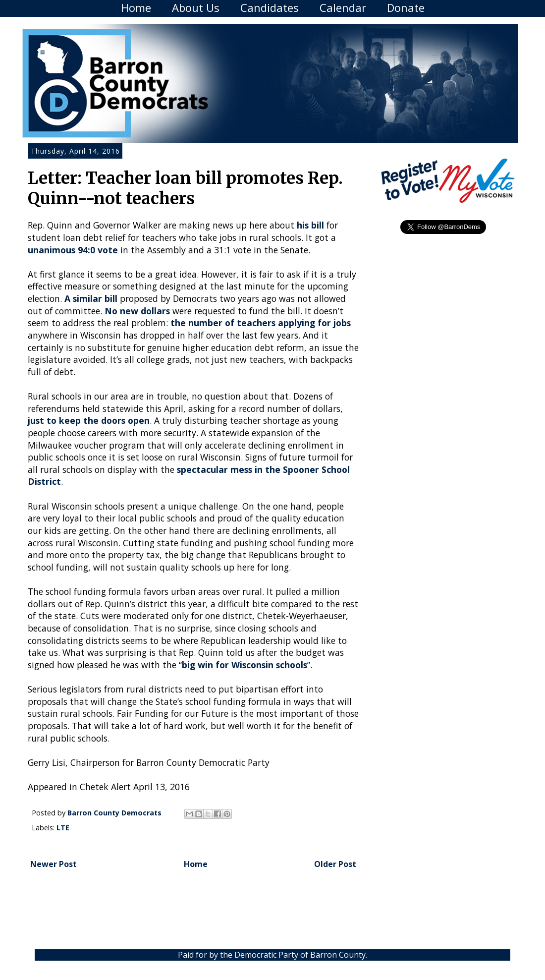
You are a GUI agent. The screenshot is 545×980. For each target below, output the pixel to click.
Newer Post (54, 864)
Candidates (270, 7)
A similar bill (91, 298)
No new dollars (137, 311)
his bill (310, 225)
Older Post (335, 864)
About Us (196, 7)
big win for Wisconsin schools (245, 665)
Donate (406, 7)
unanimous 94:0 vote (73, 250)
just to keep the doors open (89, 420)
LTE (63, 828)
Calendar (343, 7)
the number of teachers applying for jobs (261, 323)
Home (136, 7)
